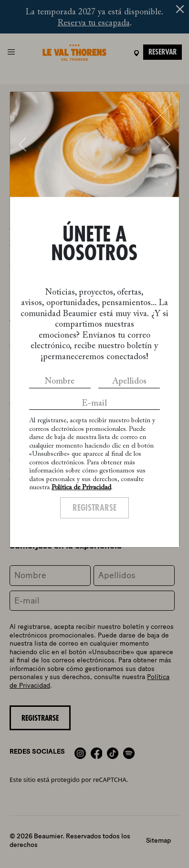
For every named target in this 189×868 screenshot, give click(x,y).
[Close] (160, 115)
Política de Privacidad (81, 488)
